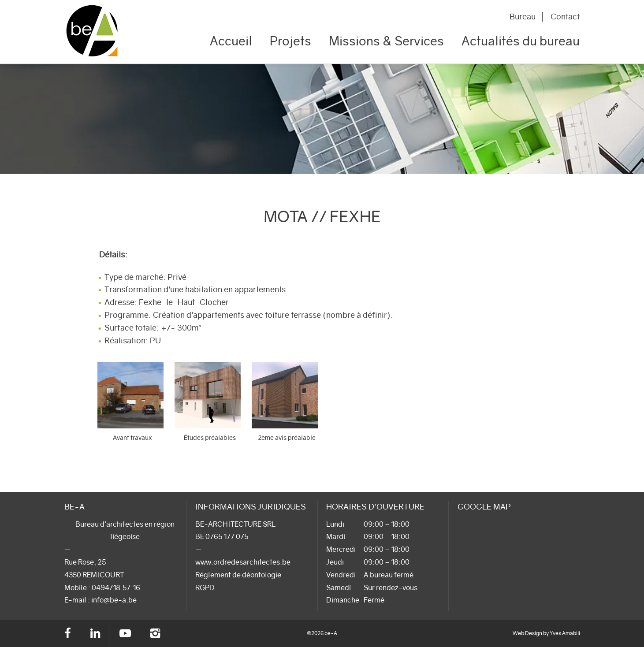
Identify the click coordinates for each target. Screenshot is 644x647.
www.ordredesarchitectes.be (243, 562)
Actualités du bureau (521, 41)
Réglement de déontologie (238, 575)
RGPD (205, 588)
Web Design (527, 633)
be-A (104, 32)
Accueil (231, 41)
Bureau (523, 17)
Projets (290, 41)
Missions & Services (386, 41)
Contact (565, 17)
